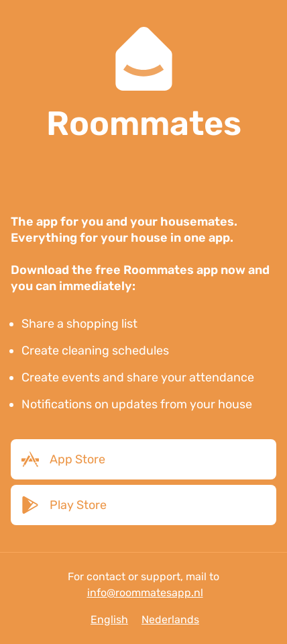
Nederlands (170, 619)
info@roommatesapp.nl (145, 593)
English (109, 619)
